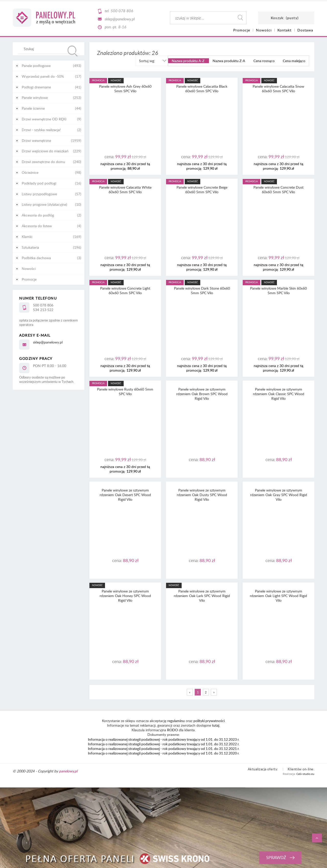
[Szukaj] (73, 51)
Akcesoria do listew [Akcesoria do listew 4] (37, 226)
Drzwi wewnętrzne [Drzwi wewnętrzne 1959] (36, 140)
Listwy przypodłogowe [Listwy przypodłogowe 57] (39, 194)
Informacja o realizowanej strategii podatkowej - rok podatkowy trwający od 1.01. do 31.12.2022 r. (164, 744)
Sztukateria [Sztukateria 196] (30, 247)
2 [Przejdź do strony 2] (206, 692)
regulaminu (176, 721)
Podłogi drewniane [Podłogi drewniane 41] (36, 87)
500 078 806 (122, 11)
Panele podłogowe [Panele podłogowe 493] (36, 66)
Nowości (29, 269)
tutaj (216, 725)
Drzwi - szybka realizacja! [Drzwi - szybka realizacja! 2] (41, 130)
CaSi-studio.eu (305, 774)
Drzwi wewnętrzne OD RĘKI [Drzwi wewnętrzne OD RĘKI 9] (44, 119)
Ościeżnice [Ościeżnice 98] (30, 172)
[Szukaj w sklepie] (50, 49)
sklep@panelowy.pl (120, 19)
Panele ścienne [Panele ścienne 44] (33, 108)
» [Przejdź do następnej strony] (214, 692)
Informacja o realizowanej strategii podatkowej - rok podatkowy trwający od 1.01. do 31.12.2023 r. (164, 739)
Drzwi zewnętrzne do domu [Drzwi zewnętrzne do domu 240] (43, 162)
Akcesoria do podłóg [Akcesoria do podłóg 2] (38, 215)
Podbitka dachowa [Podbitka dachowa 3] (36, 258)
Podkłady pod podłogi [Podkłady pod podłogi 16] (39, 183)
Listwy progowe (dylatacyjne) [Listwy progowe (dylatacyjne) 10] (44, 204)
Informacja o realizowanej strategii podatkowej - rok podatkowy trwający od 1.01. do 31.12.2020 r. (164, 753)
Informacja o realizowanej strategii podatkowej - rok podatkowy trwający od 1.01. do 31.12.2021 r (163, 749)
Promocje (29, 279)
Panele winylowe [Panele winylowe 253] (35, 98)
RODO (172, 730)
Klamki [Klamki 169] (27, 237)
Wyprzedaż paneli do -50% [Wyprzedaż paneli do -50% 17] (43, 76)
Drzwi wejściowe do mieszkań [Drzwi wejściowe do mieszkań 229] (45, 151)
